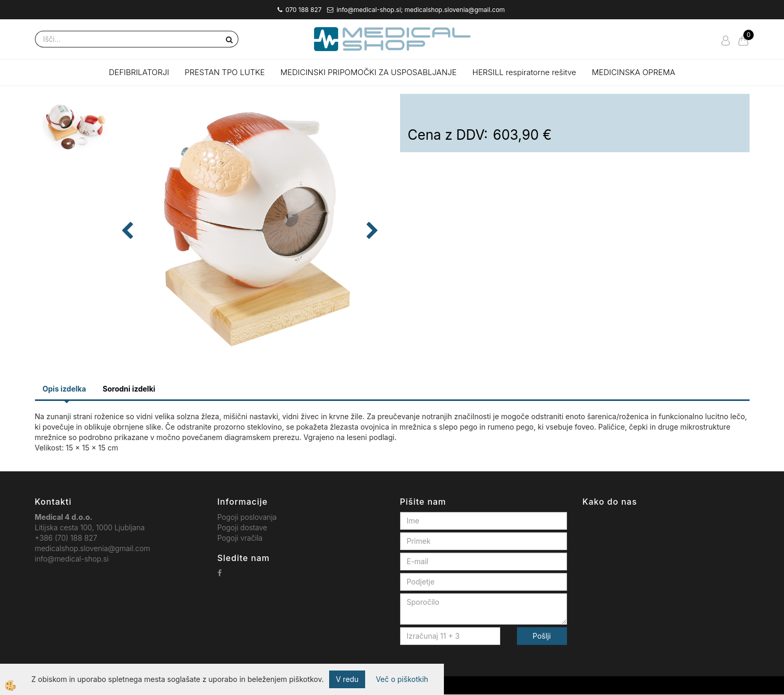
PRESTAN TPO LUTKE (225, 72)
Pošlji (542, 636)
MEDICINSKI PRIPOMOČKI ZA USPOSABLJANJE (369, 72)
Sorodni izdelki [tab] (129, 389)
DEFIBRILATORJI (139, 72)
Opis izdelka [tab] (64, 389)
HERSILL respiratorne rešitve (524, 72)
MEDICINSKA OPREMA (634, 72)
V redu (347, 679)
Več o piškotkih (402, 679)
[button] (371, 231)
